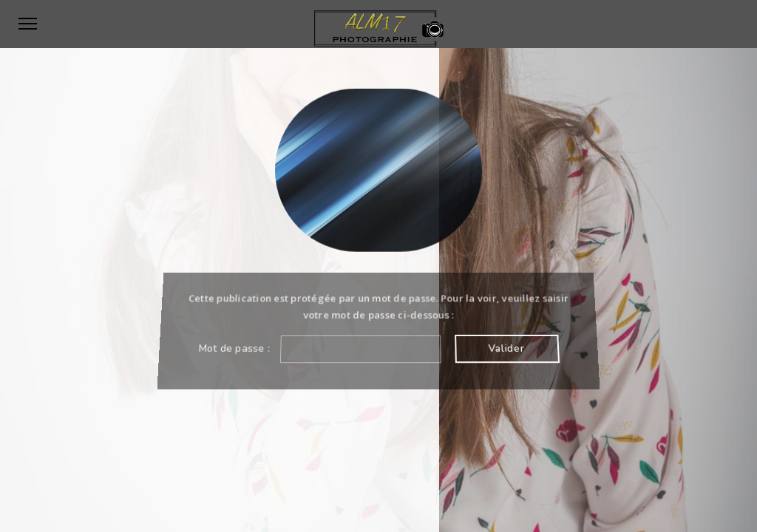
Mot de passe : (319, 348)
